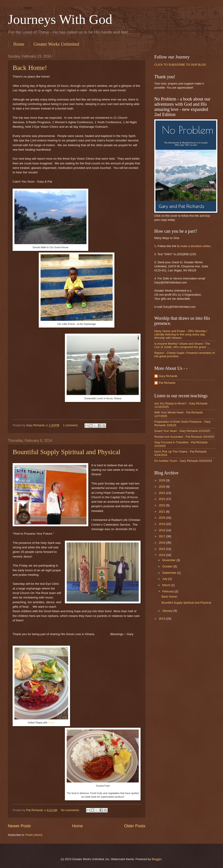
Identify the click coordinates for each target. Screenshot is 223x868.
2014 (162, 555)
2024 (162, 493)
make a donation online (195, 246)
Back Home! (30, 68)
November (169, 560)
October (168, 566)
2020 (162, 518)
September (170, 573)
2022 (162, 505)
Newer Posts (19, 826)
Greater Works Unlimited (56, 44)
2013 (162, 619)
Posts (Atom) (34, 835)
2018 (162, 530)
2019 (162, 524)
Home (19, 44)
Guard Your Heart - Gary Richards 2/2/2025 (182, 431)
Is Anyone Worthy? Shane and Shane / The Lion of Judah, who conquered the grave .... (182, 345)
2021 (162, 512)
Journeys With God (60, 19)
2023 (162, 499)
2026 (162, 480)
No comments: (71, 810)
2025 (162, 487)
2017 (162, 536)
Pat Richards (167, 383)
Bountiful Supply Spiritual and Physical (66, 452)
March (167, 585)
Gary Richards (168, 376)
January (168, 611)
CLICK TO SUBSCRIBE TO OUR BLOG (180, 65)
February (168, 591)
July (165, 579)
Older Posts (135, 826)
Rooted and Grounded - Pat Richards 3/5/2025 (184, 437)
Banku (51, 723)
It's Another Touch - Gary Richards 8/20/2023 (183, 461)
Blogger (157, 859)
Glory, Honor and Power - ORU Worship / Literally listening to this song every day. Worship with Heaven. (181, 335)
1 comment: (71, 425)
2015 (162, 549)
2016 (162, 543)
